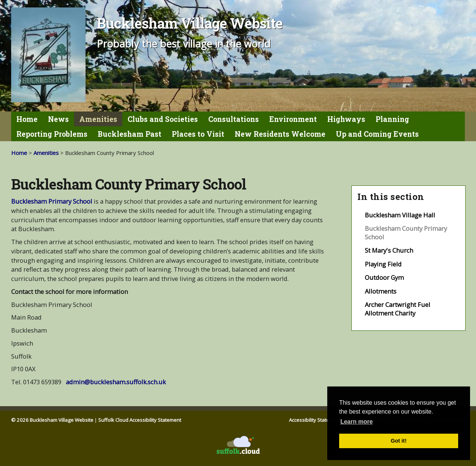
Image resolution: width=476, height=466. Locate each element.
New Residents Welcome (280, 134)
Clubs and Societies (163, 119)
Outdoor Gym (384, 277)
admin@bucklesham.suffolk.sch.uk (117, 382)
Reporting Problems (52, 134)
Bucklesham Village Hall (400, 215)
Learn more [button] (356, 422)
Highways (346, 119)
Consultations (234, 119)
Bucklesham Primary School (52, 201)
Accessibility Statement (315, 420)
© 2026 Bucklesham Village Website (52, 420)
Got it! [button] (399, 441)
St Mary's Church (389, 250)
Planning (392, 119)
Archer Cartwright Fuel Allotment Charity (398, 309)
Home (27, 119)
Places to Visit (198, 134)
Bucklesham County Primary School (406, 233)
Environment (293, 119)
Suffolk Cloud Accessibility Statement (140, 420)
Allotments (381, 291)
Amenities (98, 119)
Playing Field (383, 264)
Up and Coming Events (377, 134)
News (58, 119)
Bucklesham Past (130, 134)
